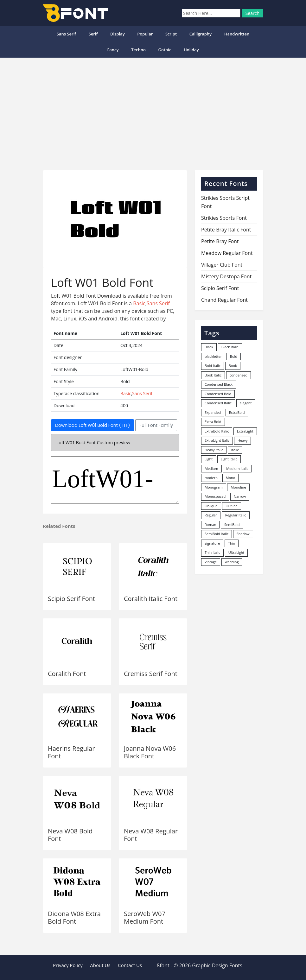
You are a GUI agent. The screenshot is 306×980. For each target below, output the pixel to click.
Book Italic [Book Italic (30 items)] (213, 375)
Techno (138, 50)
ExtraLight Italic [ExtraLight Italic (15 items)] (217, 440)
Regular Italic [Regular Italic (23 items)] (236, 515)
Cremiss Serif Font (151, 674)
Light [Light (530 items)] (209, 459)
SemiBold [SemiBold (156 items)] (232, 525)
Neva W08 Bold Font (70, 835)
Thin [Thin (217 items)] (232, 543)
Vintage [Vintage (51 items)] (211, 562)
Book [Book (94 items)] (233, 366)
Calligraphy (201, 34)
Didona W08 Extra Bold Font (74, 917)
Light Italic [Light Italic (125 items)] (229, 459)
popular (145, 34)
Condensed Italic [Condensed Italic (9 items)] (218, 403)
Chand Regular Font (224, 300)
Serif (93, 34)
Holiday (191, 50)
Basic (139, 303)
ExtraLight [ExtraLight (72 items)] (245, 431)
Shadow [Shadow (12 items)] (243, 534)
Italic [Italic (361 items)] (235, 450)
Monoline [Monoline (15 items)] (238, 487)
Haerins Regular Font (71, 752)
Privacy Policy (68, 965)
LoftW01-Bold (115, 480)
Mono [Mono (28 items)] (231, 478)
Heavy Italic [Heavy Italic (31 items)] (214, 450)
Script (171, 34)
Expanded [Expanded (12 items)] (213, 412)
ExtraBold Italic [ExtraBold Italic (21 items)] (217, 431)
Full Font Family (156, 425)
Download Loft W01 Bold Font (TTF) (92, 425)
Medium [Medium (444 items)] (211, 468)
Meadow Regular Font (227, 253)
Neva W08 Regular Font (151, 835)
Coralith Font (67, 674)
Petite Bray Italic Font (226, 230)
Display (118, 34)
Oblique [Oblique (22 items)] (211, 506)
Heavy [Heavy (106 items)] (242, 440)
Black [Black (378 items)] (209, 347)
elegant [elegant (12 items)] (246, 403)
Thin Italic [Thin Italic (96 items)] (212, 552)
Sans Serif (66, 34)
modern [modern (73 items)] (211, 478)
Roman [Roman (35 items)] (210, 525)
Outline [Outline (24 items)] (232, 506)
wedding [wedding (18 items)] (232, 562)
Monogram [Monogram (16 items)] (214, 487)
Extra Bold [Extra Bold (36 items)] (213, 422)
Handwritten (237, 34)
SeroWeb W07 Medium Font (145, 917)
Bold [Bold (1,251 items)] (234, 356)
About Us (100, 965)
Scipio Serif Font (71, 599)
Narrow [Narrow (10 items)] (240, 496)
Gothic (165, 50)
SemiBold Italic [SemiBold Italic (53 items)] (217, 534)
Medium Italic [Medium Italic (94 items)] (237, 468)
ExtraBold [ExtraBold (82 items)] (237, 412)
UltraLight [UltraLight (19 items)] (236, 552)
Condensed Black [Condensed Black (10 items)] (219, 384)
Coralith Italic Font (151, 599)
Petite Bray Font (220, 241)
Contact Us (130, 965)
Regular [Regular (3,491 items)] (211, 515)
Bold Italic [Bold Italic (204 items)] (213, 366)
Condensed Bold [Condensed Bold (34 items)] (218, 394)
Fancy (113, 50)
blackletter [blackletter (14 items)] (213, 356)
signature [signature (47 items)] (212, 543)
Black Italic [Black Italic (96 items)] (230, 347)
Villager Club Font (222, 265)
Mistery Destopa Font (226, 276)
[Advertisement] (153, 111)
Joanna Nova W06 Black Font (150, 752)
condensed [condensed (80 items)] (239, 375)
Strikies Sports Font (224, 218)
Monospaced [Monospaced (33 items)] (215, 496)
